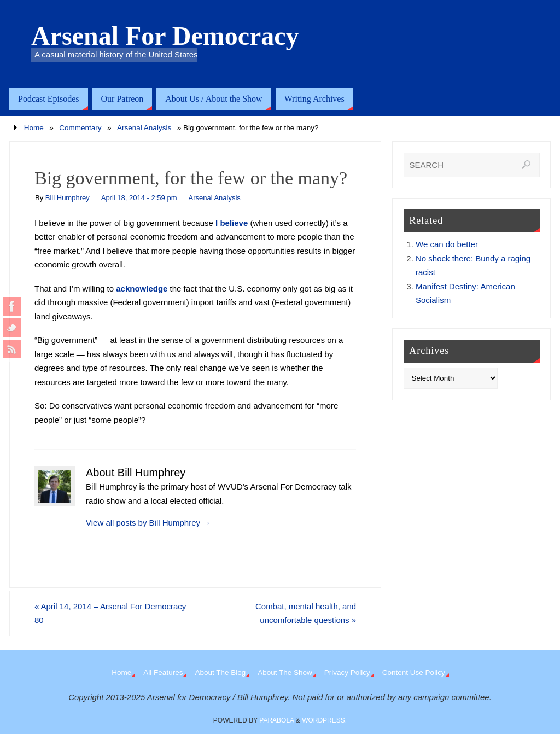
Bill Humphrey (68, 198)
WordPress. (324, 720)
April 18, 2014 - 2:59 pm (139, 198)
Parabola (276, 720)
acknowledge (142, 289)
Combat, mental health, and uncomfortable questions (306, 613)
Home (34, 128)
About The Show (285, 672)
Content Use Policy (414, 672)
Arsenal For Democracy (165, 36)
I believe (232, 223)
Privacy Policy (347, 672)
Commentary (80, 128)
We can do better (447, 244)
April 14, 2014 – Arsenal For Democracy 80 (110, 613)
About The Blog (220, 672)
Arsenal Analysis (144, 128)
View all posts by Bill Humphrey (148, 523)
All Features (163, 672)
